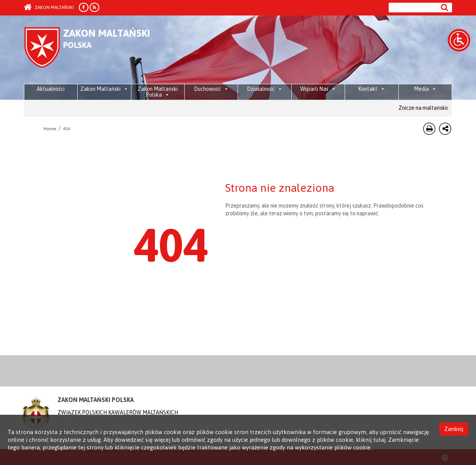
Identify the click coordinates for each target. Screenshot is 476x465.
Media (425, 89)
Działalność (265, 89)
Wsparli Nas (318, 89)
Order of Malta (96, 50)
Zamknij (454, 429)
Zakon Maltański (49, 7)
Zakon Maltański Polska (158, 92)
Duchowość (211, 89)
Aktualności (51, 89)
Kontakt (372, 89)
